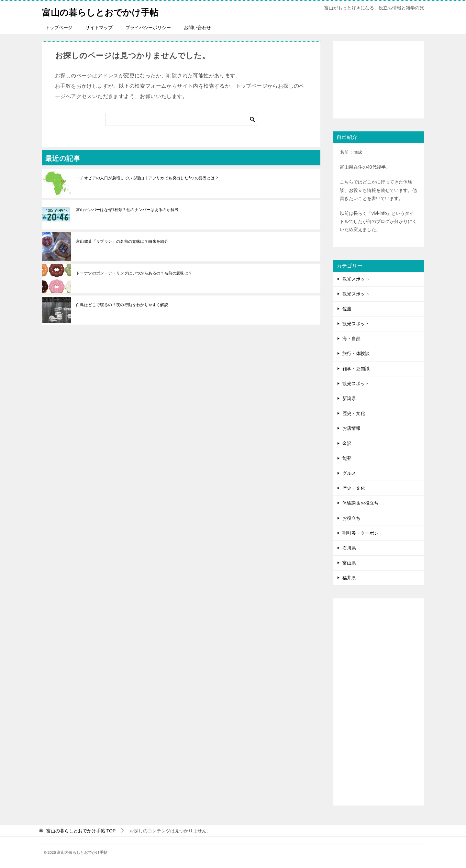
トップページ (59, 28)
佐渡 (347, 309)
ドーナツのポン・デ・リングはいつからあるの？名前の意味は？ (134, 273)
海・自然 (351, 339)
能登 (347, 458)
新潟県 (349, 398)
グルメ (349, 473)
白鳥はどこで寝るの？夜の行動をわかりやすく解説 (122, 305)
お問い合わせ (197, 28)
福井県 (349, 578)
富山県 (349, 563)
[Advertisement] (379, 80)
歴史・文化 (354, 413)
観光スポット (356, 279)
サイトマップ (99, 28)
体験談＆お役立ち (361, 503)
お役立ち (351, 518)
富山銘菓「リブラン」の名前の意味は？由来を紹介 (122, 241)
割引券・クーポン (361, 533)
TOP (81, 831)
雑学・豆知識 (356, 369)
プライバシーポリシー (148, 28)
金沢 (347, 443)
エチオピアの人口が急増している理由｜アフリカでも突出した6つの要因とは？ (147, 178)
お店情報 (351, 428)
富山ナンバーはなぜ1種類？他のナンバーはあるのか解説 (127, 210)
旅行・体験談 (356, 353)
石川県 (349, 548)
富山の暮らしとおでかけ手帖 (106, 11)
